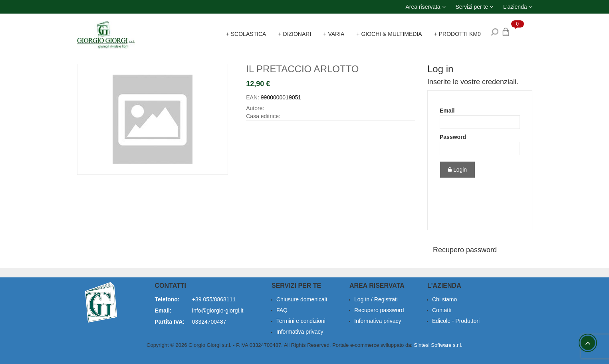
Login (457, 170)
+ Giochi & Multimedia (389, 34)
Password (453, 137)
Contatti (442, 310)
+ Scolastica (246, 34)
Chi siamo (444, 299)
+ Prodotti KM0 (457, 34)
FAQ (282, 310)
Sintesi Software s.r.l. (438, 345)
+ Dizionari (295, 34)
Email (447, 111)
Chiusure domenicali (302, 299)
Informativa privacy (378, 321)
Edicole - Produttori (456, 321)
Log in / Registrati (376, 299)
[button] (425, 7)
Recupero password (465, 250)
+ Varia (334, 34)
